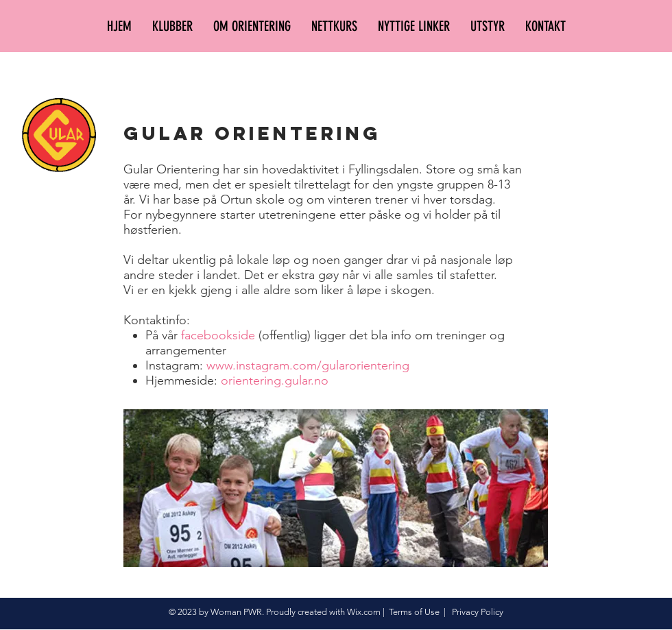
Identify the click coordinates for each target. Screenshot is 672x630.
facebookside (218, 335)
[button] (172, 26)
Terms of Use (414, 612)
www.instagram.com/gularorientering (308, 365)
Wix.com (364, 612)
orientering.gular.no (275, 380)
